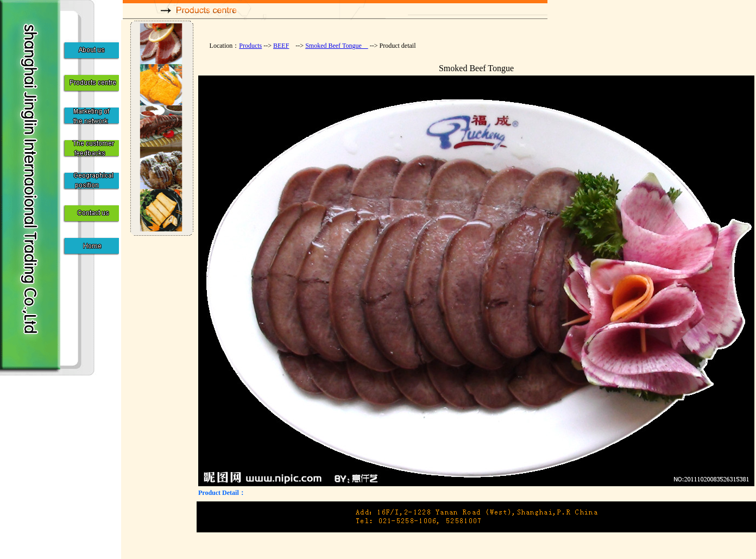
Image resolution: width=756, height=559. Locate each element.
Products (250, 46)
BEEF (281, 46)
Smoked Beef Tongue (337, 46)
